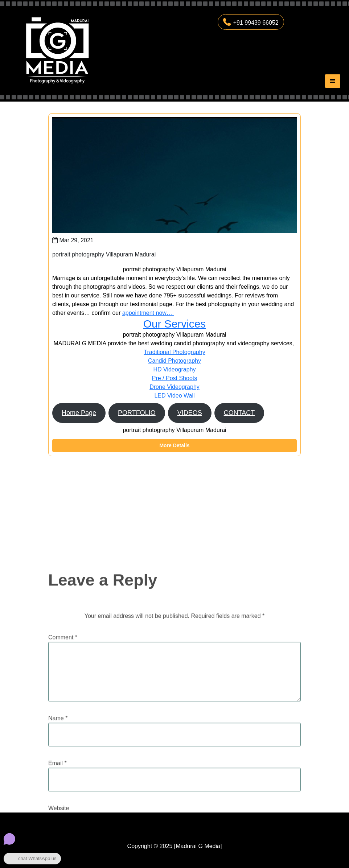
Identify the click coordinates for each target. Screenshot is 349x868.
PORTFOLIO (137, 413)
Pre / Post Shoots (175, 378)
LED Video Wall (174, 396)
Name (58, 781)
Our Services (174, 324)
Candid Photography (174, 361)
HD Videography (174, 369)
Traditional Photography (174, 352)
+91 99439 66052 (251, 22)
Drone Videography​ (174, 387)
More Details (174, 445)
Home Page (79, 413)
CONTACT (239, 413)
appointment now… (148, 313)
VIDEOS (190, 413)
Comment (63, 700)
